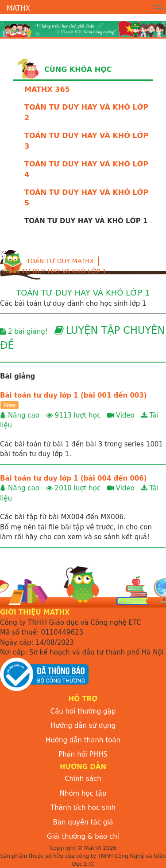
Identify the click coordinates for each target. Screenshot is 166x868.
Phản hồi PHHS (83, 754)
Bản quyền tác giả (83, 822)
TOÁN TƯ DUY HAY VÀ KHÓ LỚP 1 (54, 271)
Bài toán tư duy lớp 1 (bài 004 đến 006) (73, 478)
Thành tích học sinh (83, 808)
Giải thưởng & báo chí (83, 836)
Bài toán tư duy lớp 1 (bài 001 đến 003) (73, 395)
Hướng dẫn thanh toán (83, 740)
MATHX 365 (47, 89)
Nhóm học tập (83, 793)
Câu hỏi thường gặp (83, 711)
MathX (18, 8)
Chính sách (83, 779)
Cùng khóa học (78, 69)
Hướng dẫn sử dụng (83, 726)
